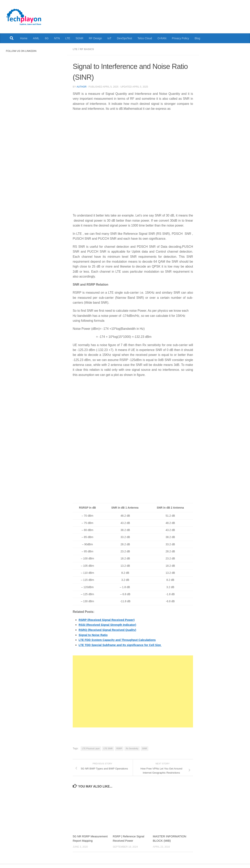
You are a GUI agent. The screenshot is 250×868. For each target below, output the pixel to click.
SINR (145, 748)
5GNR (80, 38)
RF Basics (87, 49)
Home (24, 38)
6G (47, 38)
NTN (57, 38)
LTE (68, 38)
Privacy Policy (181, 38)
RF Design (95, 38)
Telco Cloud (145, 38)
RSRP (119, 748)
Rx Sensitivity (132, 748)
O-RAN (162, 38)
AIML (36, 38)
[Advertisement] (133, 691)
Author (82, 87)
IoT (109, 38)
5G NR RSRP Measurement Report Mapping (86, 840)
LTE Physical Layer (91, 748)
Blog (197, 38)
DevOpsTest (125, 38)
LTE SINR (108, 748)
